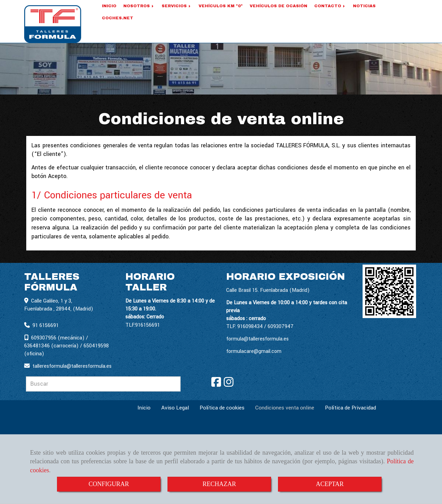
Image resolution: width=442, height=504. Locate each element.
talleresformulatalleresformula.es (72, 367)
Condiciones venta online (285, 408)
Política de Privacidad (350, 408)
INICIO (109, 14)
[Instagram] (229, 385)
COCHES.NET (118, 27)
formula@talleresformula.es (257, 339)
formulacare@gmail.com (254, 352)
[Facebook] (216, 385)
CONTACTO (330, 14)
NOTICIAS (364, 14)
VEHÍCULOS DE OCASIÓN (278, 14)
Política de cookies (222, 408)
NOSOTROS (139, 14)
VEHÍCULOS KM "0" (221, 14)
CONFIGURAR (109, 484)
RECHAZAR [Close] (219, 484)
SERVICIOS (177, 14)
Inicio (144, 408)
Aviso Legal (175, 408)
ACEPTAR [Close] (330, 484)
